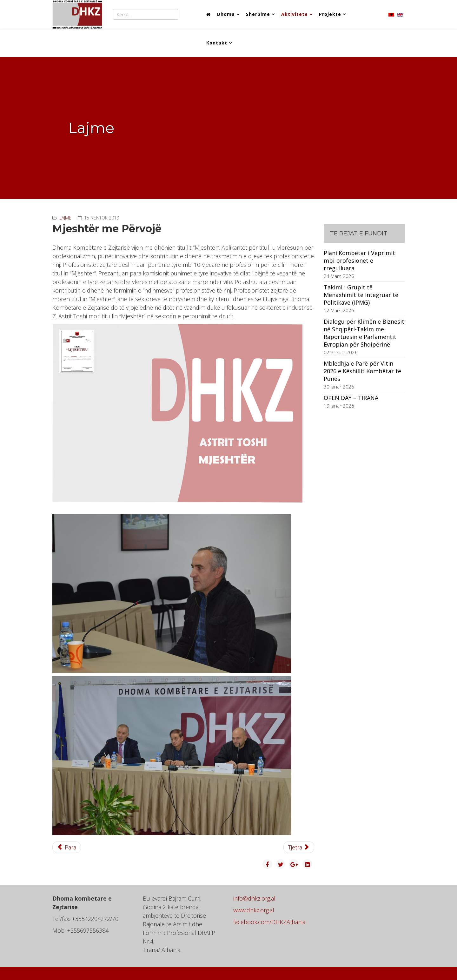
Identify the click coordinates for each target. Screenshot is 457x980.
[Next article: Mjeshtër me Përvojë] (299, 847)
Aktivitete (295, 14)
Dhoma (226, 14)
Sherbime (258, 14)
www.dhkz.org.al (254, 910)
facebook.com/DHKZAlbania (269, 922)
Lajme (65, 218)
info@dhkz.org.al (254, 898)
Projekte (330, 14)
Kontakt (217, 43)
